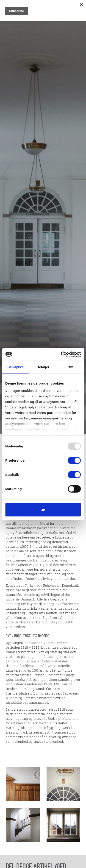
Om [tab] (71, 367)
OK (43, 510)
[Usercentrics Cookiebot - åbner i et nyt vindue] (61, 354)
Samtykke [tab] (15, 367)
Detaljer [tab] (43, 367)
